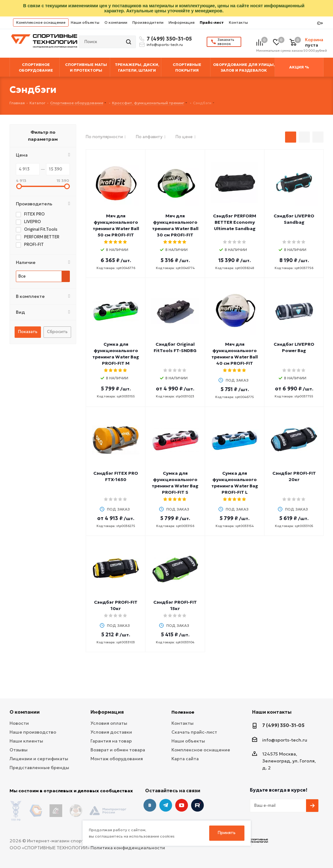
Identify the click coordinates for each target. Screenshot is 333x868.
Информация (182, 22)
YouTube (182, 805)
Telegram (166, 805)
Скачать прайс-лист (194, 732)
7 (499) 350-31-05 (168, 39)
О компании (116, 22)
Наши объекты (85, 22)
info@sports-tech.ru (165, 45)
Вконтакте (150, 805)
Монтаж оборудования (117, 759)
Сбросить (57, 332)
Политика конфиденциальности (128, 846)
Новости (19, 723)
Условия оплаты (109, 723)
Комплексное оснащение (41, 22)
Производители (148, 22)
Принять (227, 833)
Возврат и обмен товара (118, 750)
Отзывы (19, 750)
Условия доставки (111, 732)
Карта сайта (185, 759)
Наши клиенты (26, 741)
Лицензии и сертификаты (39, 759)
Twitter (197, 805)
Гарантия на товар (111, 741)
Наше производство (33, 732)
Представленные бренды (39, 768)
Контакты (238, 22)
